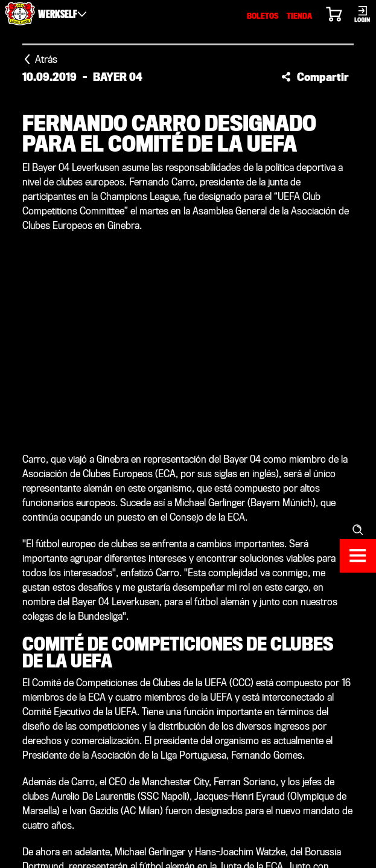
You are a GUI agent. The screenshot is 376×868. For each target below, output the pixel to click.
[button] (315, 77)
